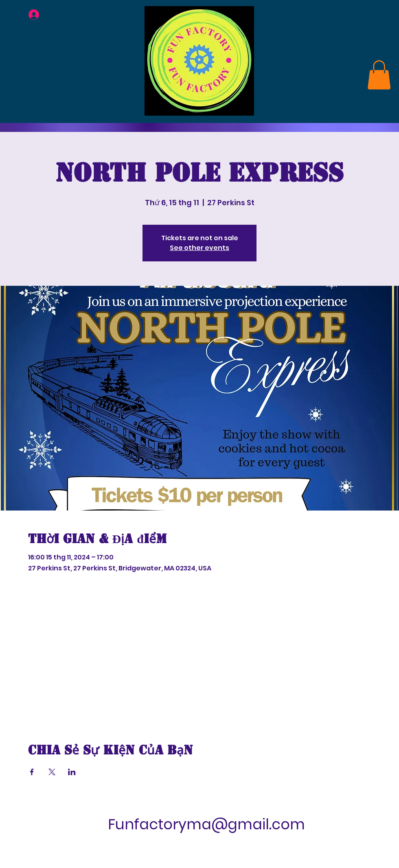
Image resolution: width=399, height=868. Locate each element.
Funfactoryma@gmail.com (206, 824)
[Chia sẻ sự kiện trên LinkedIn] (72, 772)
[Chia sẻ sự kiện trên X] (52, 772)
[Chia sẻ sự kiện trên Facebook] (32, 772)
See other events (199, 248)
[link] (379, 75)
